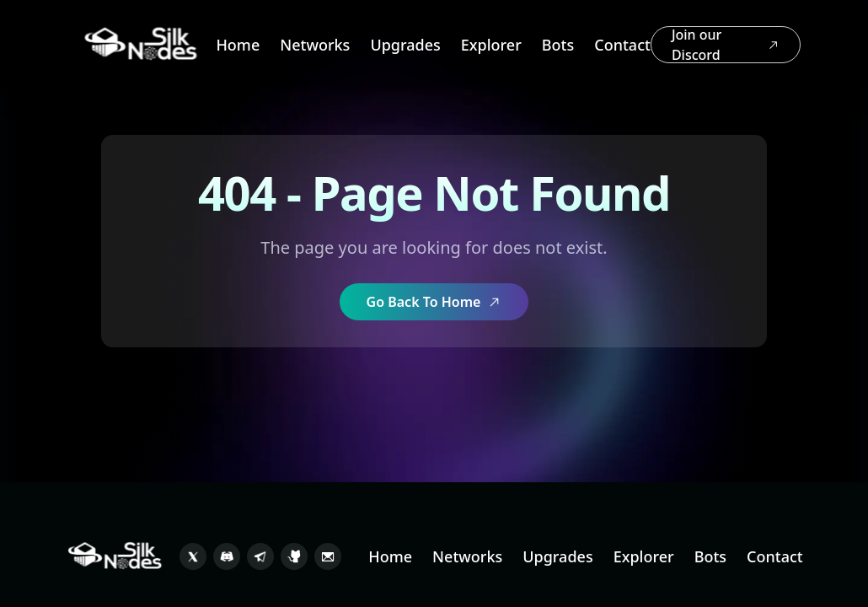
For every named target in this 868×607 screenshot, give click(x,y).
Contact (622, 45)
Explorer (491, 45)
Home (238, 45)
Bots (558, 45)
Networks (315, 45)
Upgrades (405, 45)
